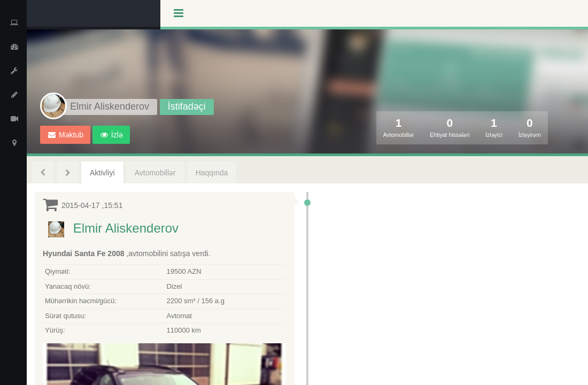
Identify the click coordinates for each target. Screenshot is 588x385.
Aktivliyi (102, 173)
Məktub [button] (66, 135)
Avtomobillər (155, 173)
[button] (111, 135)
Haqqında (212, 173)
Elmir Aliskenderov (126, 228)
